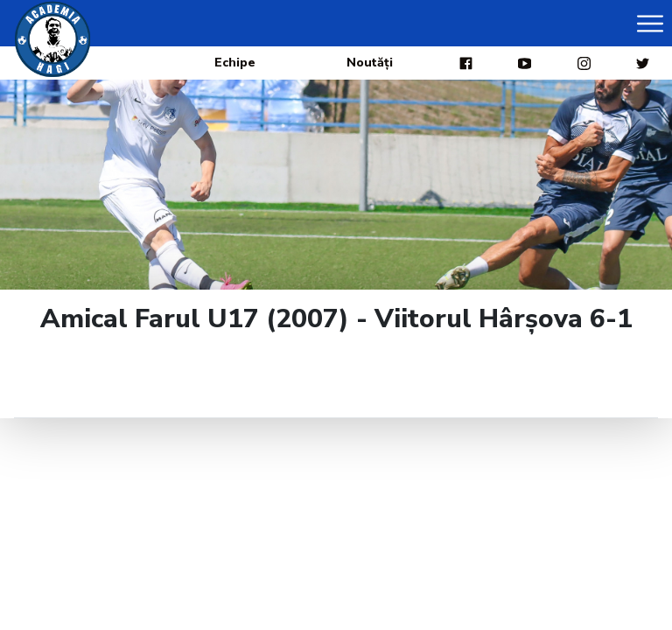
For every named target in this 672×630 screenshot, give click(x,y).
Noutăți (370, 63)
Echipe (235, 63)
